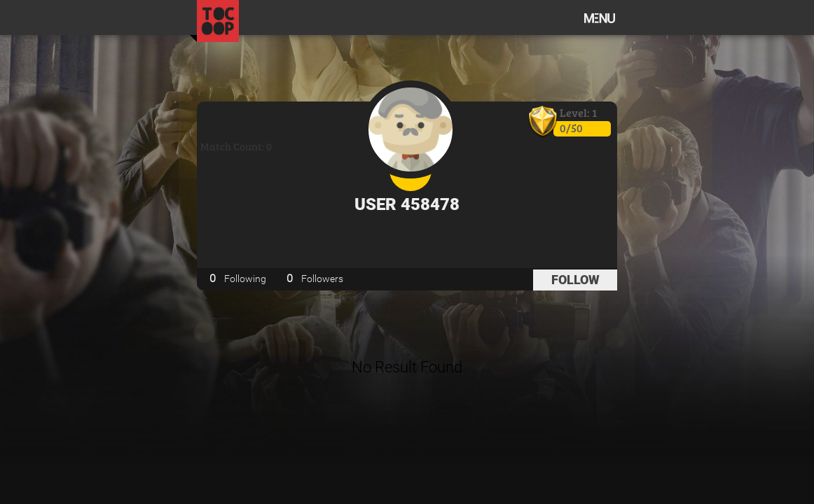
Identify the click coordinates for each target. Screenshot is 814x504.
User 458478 (407, 204)
